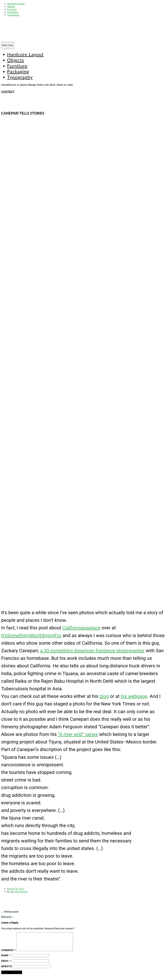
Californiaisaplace (81, 628)
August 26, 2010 (16, 889)
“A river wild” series (78, 734)
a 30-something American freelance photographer (92, 651)
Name (6, 959)
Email (6, 964)
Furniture (12, 9)
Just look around (18, 892)
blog (104, 696)
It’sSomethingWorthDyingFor (31, 635)
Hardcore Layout (16, 4)
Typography (13, 15)
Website (7, 970)
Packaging (13, 12)
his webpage (134, 696)
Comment (9, 954)
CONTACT (8, 92)
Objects (11, 7)
